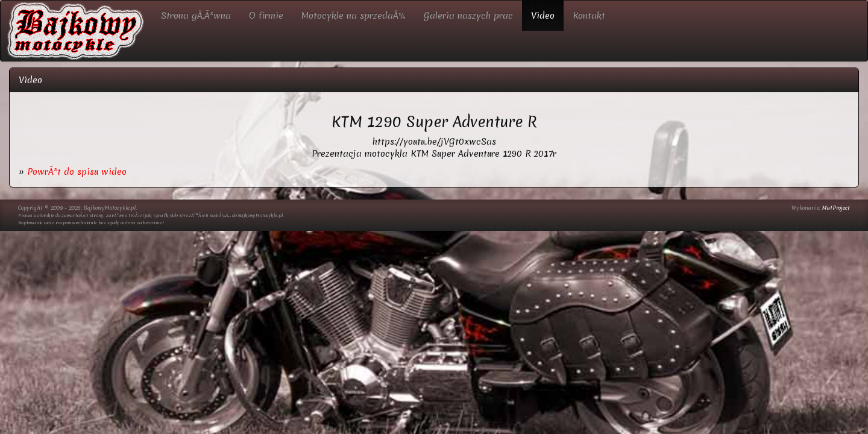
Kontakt (589, 16)
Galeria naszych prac (468, 16)
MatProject (836, 208)
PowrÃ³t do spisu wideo (77, 172)
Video (543, 16)
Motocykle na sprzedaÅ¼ (354, 16)
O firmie (266, 16)
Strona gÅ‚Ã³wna (196, 16)
